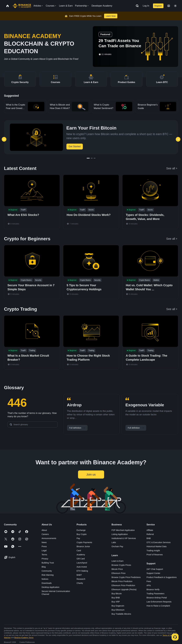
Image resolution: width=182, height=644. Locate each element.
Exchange (81, 530)
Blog (44, 567)
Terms (44, 555)
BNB (149, 538)
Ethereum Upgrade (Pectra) (124, 589)
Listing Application (120, 534)
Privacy (45, 559)
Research (81, 579)
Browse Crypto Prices (121, 565)
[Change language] (169, 6)
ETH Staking (82, 571)
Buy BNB (116, 598)
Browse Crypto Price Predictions (126, 577)
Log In (146, 6)
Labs (114, 542)
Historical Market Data (156, 546)
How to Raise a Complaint (158, 606)
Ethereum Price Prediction (123, 585)
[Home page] (22, 6)
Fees (149, 581)
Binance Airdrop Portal (157, 598)
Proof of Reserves (155, 555)
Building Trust (48, 563)
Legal (44, 551)
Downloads (47, 583)
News (44, 542)
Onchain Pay (117, 546)
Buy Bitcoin (117, 594)
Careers (45, 534)
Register (158, 6)
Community (47, 571)
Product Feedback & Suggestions (162, 577)
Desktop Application (51, 587)
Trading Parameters (155, 594)
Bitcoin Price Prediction (122, 581)
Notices (45, 579)
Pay (78, 538)
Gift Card (81, 559)
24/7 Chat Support (155, 569)
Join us (91, 474)
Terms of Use (168, 635)
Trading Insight (153, 551)
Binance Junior (83, 546)
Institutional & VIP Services (124, 538)
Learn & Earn (118, 561)
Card (79, 551)
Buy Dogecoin (118, 606)
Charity (80, 583)
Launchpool (82, 563)
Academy (81, 555)
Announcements (49, 538)
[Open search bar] (136, 6)
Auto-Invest (82, 567)
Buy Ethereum (118, 610)
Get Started (75, 146)
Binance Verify (153, 589)
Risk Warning (48, 575)
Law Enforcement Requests (159, 602)
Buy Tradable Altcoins (121, 614)
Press (44, 546)
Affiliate (150, 530)
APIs (149, 585)
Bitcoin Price (117, 569)
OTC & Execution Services (159, 542)
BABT (79, 575)
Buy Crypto (82, 534)
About (44, 530)
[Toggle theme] (175, 6)
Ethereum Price (118, 573)
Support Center (153, 573)
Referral (150, 534)
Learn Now (111, 16)
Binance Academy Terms (24, 638)
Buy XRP (116, 602)
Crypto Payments (84, 542)
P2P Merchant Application (123, 530)
